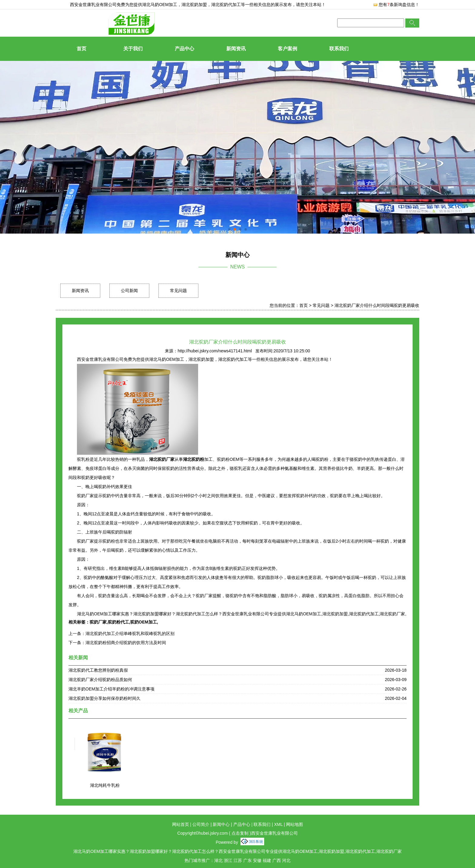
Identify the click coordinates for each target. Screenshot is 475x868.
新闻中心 (221, 824)
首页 (81, 49)
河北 (286, 860)
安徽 (257, 860)
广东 (247, 860)
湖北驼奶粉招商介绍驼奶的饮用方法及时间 (126, 643)
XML (278, 824)
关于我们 (133, 49)
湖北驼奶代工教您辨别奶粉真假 (98, 670)
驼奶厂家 (98, 622)
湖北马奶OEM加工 (160, 5)
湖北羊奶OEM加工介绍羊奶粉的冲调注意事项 (111, 689)
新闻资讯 (236, 49)
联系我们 (339, 49)
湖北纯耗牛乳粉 (105, 785)
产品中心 (184, 49)
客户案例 (287, 49)
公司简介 (201, 824)
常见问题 (178, 291)
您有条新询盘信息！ (396, 5)
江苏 (238, 860)
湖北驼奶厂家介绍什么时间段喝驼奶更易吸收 (377, 305)
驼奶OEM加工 (144, 622)
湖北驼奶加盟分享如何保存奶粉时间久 (105, 698)
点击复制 (240, 833)
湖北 (218, 860)
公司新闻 (129, 291)
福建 (267, 860)
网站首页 (181, 824)
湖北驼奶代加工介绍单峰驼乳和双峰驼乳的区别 (130, 634)
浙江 (228, 860)
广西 (277, 860)
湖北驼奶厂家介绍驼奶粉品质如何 (100, 680)
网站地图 (294, 824)
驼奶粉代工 (118, 622)
